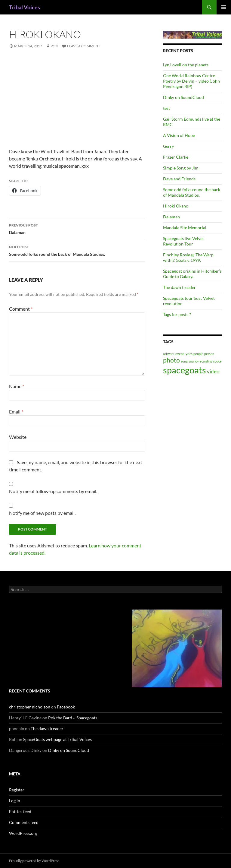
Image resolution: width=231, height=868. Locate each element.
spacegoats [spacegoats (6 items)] (185, 370)
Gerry (168, 146)
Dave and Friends (179, 179)
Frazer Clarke (176, 157)
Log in (15, 801)
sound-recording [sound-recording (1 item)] (200, 361)
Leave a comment (84, 46)
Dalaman (77, 228)
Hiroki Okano (176, 206)
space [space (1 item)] (217, 361)
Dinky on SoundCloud (183, 97)
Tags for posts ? (177, 314)
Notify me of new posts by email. (42, 513)
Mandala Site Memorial (185, 228)
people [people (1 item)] (198, 354)
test (166, 108)
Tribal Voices (25, 7)
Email (16, 412)
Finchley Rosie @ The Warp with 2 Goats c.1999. (188, 257)
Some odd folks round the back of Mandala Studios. (77, 250)
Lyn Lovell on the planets (186, 65)
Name (17, 386)
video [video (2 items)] (213, 371)
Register (17, 790)
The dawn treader (179, 287)
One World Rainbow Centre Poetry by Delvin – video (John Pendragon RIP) (191, 81)
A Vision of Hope (179, 135)
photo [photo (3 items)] (171, 360)
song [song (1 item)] (184, 361)
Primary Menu (224, 7)
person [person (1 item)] (209, 354)
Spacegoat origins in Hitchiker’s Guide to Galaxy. (192, 274)
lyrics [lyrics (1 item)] (189, 354)
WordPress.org (23, 833)
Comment (21, 309)
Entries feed (20, 811)
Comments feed (24, 822)
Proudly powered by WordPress (34, 861)
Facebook (66, 707)
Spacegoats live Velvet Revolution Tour (183, 241)
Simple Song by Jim (181, 168)
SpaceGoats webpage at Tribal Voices (57, 739)
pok (54, 46)
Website (18, 437)
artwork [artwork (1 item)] (169, 354)
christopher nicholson (30, 707)
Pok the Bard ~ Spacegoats (73, 718)
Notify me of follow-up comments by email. (53, 491)
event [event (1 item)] (180, 354)
